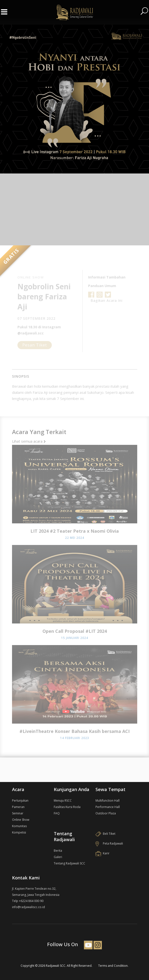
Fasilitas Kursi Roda (67, 807)
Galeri (58, 857)
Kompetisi (19, 832)
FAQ (57, 813)
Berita (58, 851)
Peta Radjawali (109, 843)
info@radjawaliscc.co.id (28, 907)
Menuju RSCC (63, 801)
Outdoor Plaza (106, 813)
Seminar (18, 813)
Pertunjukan (20, 801)
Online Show (21, 820)
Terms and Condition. (113, 966)
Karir (102, 853)
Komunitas (19, 826)
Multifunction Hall (108, 801)
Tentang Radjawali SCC (69, 863)
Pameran (18, 807)
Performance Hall (108, 807)
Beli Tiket (105, 834)
